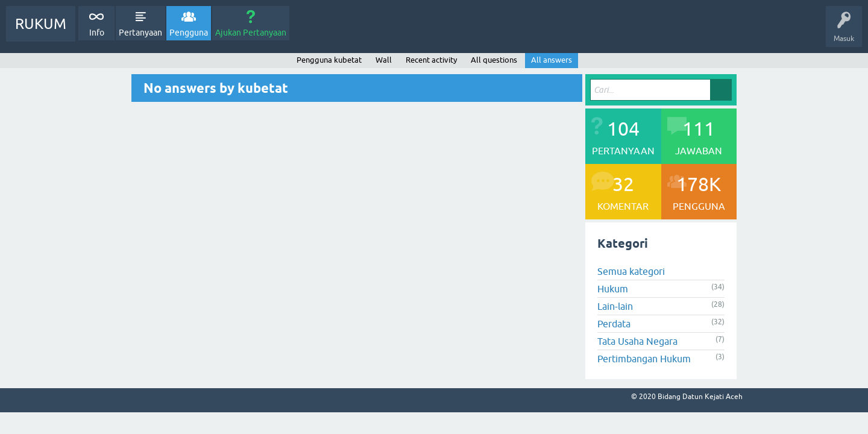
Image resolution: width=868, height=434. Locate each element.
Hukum (613, 289)
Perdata (614, 324)
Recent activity (431, 60)
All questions (494, 60)
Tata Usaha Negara (637, 341)
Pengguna (189, 33)
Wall (384, 60)
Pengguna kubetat (329, 60)
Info (97, 33)
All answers (552, 60)
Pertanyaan (140, 33)
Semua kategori (631, 271)
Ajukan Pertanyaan (251, 33)
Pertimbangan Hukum (644, 359)
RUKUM (41, 24)
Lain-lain (615, 306)
